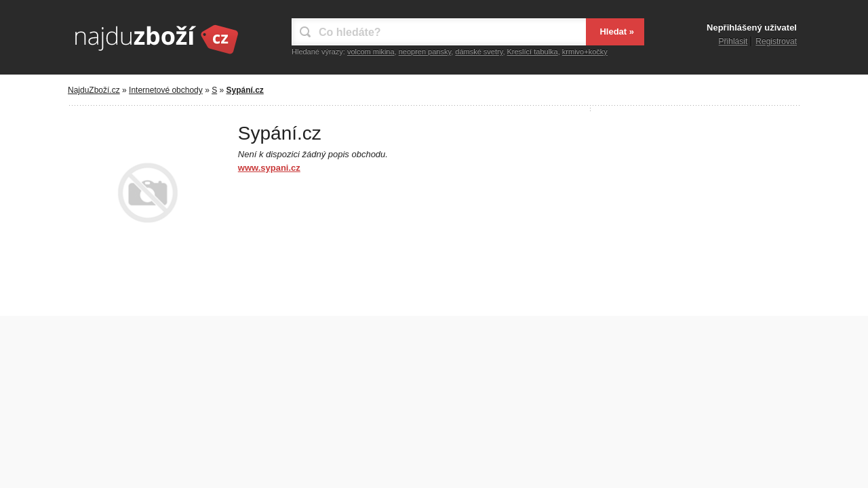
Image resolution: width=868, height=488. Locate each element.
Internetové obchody (166, 90)
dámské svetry (479, 52)
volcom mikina (371, 52)
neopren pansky (425, 52)
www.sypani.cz (269, 168)
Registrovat (776, 41)
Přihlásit (733, 41)
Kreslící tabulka (533, 52)
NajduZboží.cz (94, 90)
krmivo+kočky (585, 52)
